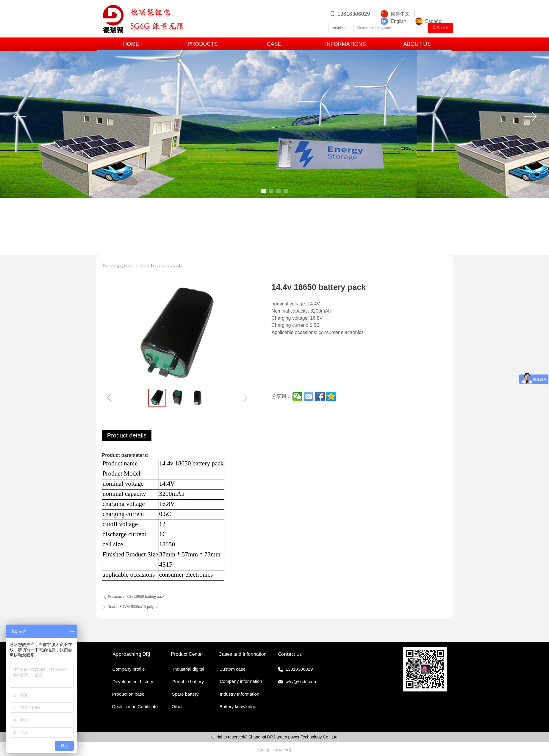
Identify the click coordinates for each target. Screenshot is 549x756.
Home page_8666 (117, 266)
